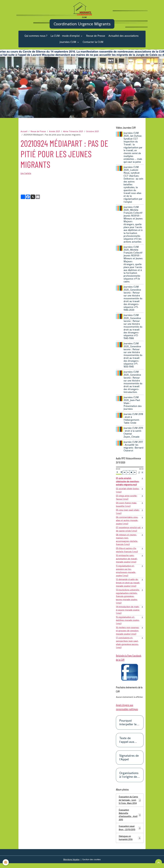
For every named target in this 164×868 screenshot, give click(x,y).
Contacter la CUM (93, 43)
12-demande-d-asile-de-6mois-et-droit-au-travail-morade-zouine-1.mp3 (129, 586)
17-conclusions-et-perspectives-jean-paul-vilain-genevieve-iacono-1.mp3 (128, 647)
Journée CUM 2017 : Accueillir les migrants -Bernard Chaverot (134, 447)
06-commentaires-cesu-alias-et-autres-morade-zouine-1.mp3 (127, 522)
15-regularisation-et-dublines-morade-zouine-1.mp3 (128, 624)
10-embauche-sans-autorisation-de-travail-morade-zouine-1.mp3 (127, 561)
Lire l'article (26, 175)
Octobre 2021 (92, 133)
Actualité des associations (123, 37)
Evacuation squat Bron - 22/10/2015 (130, 832)
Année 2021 (54, 133)
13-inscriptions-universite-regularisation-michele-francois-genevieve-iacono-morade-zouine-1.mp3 (128, 600)
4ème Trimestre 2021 (73, 133)
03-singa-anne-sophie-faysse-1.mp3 (127, 499)
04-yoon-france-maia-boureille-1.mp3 (127, 506)
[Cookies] (6, 862)
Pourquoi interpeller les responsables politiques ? (129, 727)
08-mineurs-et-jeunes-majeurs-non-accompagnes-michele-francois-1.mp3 (127, 542)
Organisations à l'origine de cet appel (129, 779)
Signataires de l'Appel (129, 762)
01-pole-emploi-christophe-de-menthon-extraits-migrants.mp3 (128, 483)
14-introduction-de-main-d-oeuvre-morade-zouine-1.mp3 (128, 613)
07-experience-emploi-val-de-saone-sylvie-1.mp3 (128, 531)
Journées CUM (68, 43)
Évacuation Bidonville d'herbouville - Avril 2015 (130, 819)
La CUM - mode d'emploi (65, 37)
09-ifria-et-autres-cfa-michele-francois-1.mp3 (127, 552)
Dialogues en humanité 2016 (130, 842)
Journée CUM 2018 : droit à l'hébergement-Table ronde (134, 420)
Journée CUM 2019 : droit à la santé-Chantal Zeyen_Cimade (134, 434)
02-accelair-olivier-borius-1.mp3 (128, 492)
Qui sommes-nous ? (36, 37)
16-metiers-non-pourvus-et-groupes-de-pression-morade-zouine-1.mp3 (128, 634)
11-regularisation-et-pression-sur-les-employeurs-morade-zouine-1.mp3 (126, 573)
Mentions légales (71, 864)
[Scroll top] (159, 863)
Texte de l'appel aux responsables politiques (128, 744)
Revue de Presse (96, 37)
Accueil (24, 133)
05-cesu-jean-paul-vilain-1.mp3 (128, 514)
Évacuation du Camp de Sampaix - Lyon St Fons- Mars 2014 (130, 804)
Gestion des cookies (92, 864)
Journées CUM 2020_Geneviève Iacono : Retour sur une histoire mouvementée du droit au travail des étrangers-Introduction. (133, 383)
